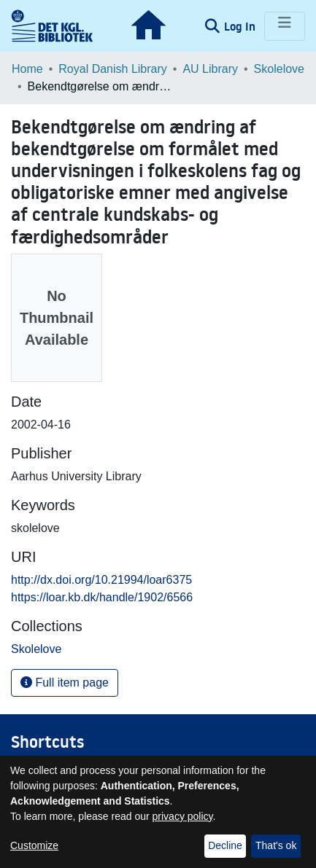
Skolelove (279, 69)
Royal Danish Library (113, 69)
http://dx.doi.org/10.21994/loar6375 (101, 580)
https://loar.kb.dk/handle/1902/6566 (102, 597)
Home (27, 69)
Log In (241, 26)
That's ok (276, 845)
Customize (34, 845)
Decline (225, 845)
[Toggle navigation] (285, 26)
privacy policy (183, 816)
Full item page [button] (65, 683)
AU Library (210, 69)
